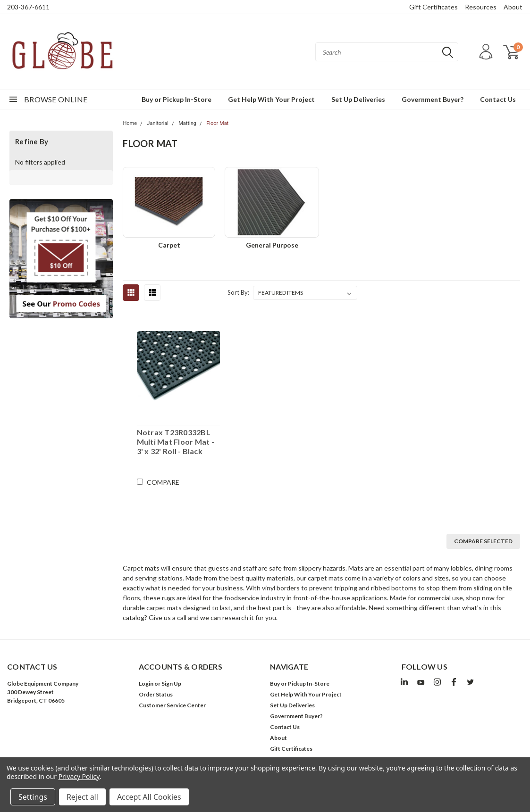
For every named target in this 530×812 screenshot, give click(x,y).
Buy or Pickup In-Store (177, 99)
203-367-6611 (28, 7)
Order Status (156, 694)
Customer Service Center (172, 705)
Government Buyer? (433, 99)
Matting (187, 123)
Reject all (82, 797)
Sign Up (171, 684)
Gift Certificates (433, 7)
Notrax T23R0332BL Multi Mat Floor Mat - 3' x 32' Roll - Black (176, 442)
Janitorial (158, 123)
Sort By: (238, 292)
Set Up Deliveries (358, 99)
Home (130, 123)
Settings (33, 797)
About (513, 7)
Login (146, 684)
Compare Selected (483, 541)
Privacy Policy (79, 776)
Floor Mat (217, 123)
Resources (481, 7)
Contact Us (498, 99)
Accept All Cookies (149, 797)
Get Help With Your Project (271, 99)
